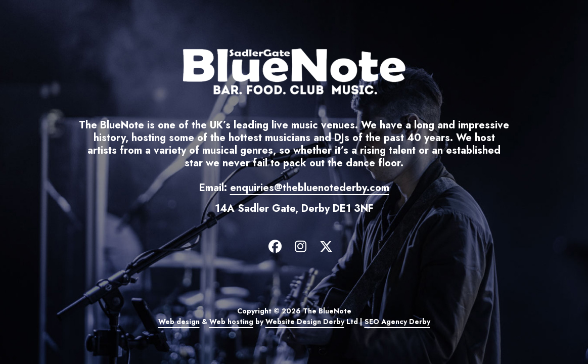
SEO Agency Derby (397, 322)
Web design (179, 322)
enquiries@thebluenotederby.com (310, 188)
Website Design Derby (305, 322)
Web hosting (231, 322)
